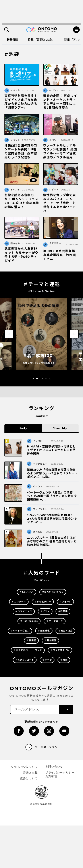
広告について (29, 778)
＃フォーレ (66, 602)
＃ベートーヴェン (20, 631)
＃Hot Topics (29, 621)
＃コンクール (19, 602)
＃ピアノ (45, 611)
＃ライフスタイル (60, 650)
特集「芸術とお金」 (41, 40)
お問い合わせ (54, 767)
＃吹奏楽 (63, 611)
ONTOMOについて (24, 767)
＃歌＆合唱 (44, 631)
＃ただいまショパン (53, 592)
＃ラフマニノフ (24, 611)
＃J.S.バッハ (27, 592)
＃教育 (64, 660)
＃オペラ (47, 660)
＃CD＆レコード (25, 660)
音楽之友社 (30, 773)
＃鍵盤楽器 (50, 640)
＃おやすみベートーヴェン (28, 650)
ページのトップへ (46, 747)
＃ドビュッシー (43, 602)
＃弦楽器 (31, 640)
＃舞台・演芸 (65, 631)
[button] (33, 379)
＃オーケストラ (55, 621)
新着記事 (13, 40)
